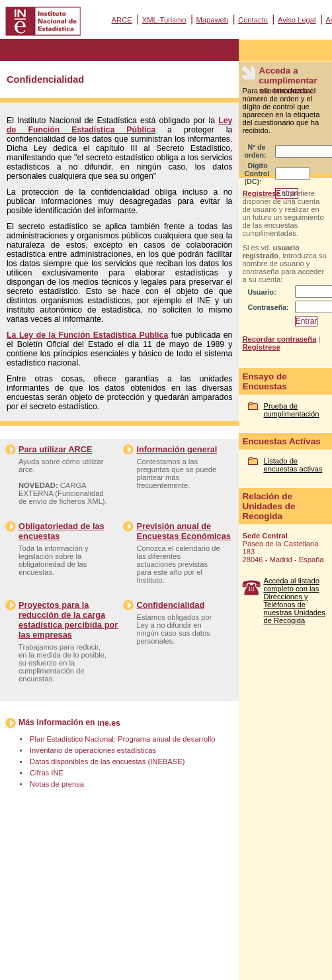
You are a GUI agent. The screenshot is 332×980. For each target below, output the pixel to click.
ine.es (109, 723)
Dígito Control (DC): (257, 173)
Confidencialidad (170, 605)
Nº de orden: (255, 151)
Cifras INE (47, 773)
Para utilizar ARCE (55, 449)
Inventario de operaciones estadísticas (93, 750)
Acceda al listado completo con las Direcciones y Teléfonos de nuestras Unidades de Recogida (294, 601)
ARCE (122, 20)
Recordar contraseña (279, 339)
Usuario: (262, 292)
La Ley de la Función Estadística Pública (87, 335)
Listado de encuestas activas (293, 465)
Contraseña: (268, 307)
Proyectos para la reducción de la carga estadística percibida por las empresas (68, 620)
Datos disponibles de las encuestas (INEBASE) (107, 761)
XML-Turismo (164, 20)
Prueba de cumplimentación (291, 410)
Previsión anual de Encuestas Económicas (183, 531)
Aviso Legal (297, 20)
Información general (177, 449)
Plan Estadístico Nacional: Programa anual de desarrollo (122, 739)
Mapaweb (213, 20)
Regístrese (261, 193)
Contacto (253, 20)
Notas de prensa (57, 784)
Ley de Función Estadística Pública (119, 125)
